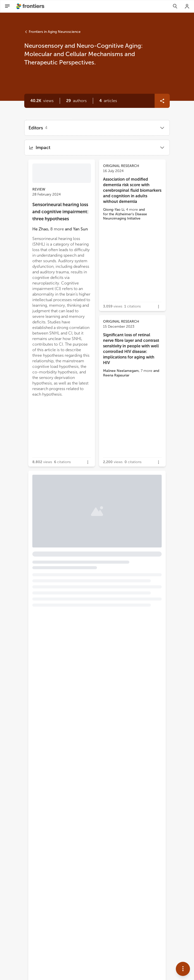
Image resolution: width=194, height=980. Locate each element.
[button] (76, 101)
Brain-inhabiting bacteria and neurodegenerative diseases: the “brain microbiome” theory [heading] (87, 523)
